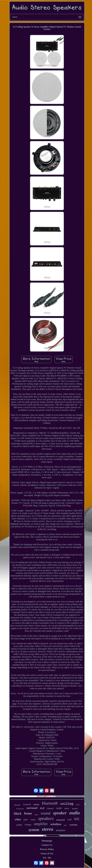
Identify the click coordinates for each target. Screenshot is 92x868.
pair (26, 819)
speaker (60, 813)
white (18, 819)
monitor (61, 830)
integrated (61, 820)
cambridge (73, 825)
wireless (56, 824)
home (28, 813)
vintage (28, 825)
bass (65, 825)
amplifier (41, 824)
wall (69, 820)
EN (45, 858)
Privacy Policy (47, 849)
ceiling (67, 804)
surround (32, 808)
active (78, 805)
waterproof (20, 809)
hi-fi (42, 808)
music (67, 808)
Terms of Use (47, 854)
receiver (75, 809)
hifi (77, 819)
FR (49, 858)
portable (19, 825)
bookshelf (27, 804)
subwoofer (17, 805)
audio (75, 813)
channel (50, 808)
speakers (46, 818)
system (34, 830)
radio (33, 820)
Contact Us (47, 845)
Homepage (47, 841)
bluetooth (50, 803)
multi (59, 808)
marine (36, 805)
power (36, 815)
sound (46, 813)
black (18, 813)
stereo (48, 829)
